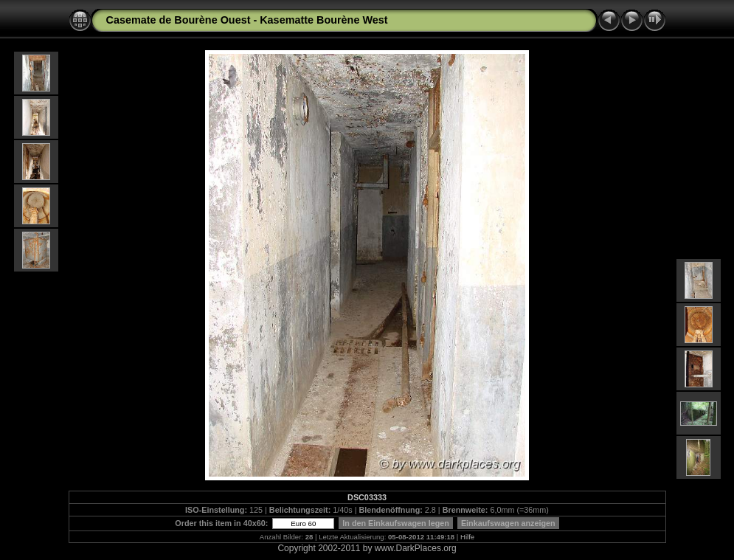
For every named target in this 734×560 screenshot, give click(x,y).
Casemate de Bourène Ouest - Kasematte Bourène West (247, 20)
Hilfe (467, 537)
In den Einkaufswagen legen (396, 523)
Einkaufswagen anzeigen (508, 523)
